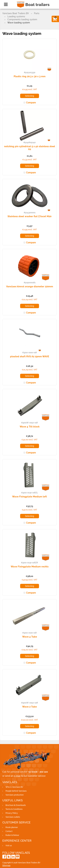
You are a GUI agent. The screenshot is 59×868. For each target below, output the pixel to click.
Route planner (12, 827)
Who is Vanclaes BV (14, 787)
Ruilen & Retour (12, 835)
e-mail (17, 776)
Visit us (9, 846)
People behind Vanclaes (16, 791)
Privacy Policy (12, 813)
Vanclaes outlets (13, 817)
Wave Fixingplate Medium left (29, 497)
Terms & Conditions (14, 809)
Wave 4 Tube (30, 637)
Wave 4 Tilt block (30, 427)
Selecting (30, 96)
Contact (9, 831)
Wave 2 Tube (29, 707)
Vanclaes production (15, 795)
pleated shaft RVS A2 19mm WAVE (30, 356)
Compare (31, 103)
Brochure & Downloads (16, 805)
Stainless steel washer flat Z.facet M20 (29, 216)
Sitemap (6, 865)
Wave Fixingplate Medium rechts (30, 567)
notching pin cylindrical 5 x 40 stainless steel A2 (30, 148)
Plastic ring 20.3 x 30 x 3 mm (30, 76)
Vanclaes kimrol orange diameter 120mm (30, 287)
